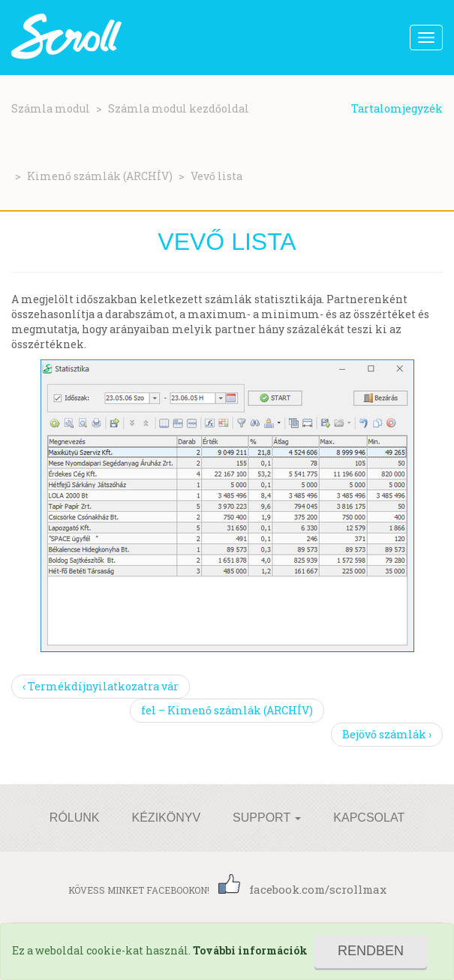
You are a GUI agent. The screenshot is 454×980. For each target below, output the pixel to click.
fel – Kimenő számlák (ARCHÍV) (227, 710)
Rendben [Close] (371, 951)
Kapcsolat (369, 818)
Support (267, 818)
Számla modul (51, 108)
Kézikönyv (167, 818)
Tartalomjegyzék (397, 108)
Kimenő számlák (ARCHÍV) (100, 176)
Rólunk (75, 818)
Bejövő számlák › (387, 734)
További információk (250, 950)
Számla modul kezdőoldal (179, 108)
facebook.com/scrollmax (302, 889)
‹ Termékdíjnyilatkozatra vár (101, 686)
